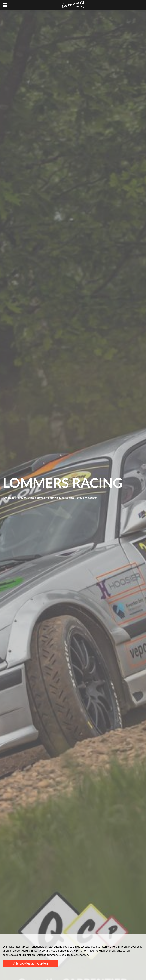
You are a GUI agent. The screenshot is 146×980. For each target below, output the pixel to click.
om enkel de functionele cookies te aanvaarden (55, 955)
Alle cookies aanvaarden (31, 963)
